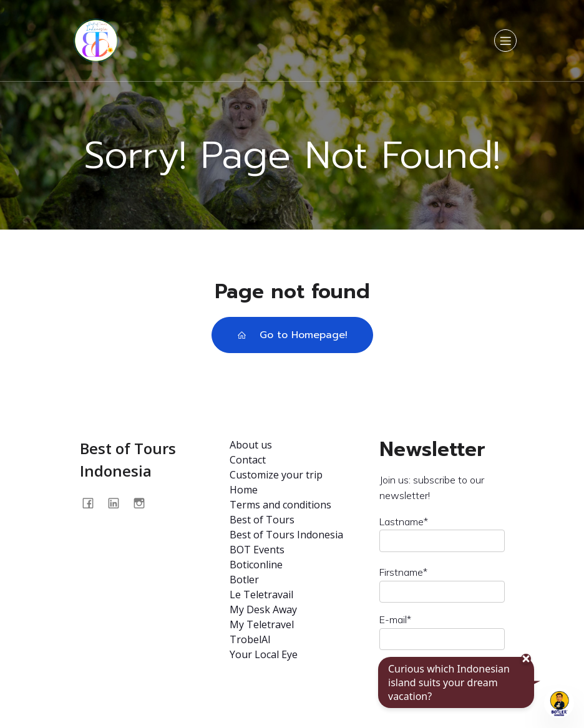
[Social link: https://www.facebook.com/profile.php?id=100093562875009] (93, 503)
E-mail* (395, 619)
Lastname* (404, 522)
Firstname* (403, 572)
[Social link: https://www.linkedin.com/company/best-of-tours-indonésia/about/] (118, 503)
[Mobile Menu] (505, 41)
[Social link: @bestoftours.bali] (144, 503)
